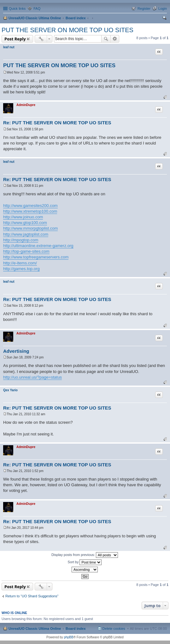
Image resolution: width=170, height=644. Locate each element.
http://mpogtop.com (21, 240)
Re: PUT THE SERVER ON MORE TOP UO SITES (57, 123)
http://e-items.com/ (20, 263)
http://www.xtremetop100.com (30, 211)
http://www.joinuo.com (23, 217)
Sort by (85, 562)
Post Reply (15, 39)
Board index (76, 18)
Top (165, 97)
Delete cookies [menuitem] (114, 629)
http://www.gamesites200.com (30, 206)
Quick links (17, 9)
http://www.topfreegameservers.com (36, 257)
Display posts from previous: (85, 555)
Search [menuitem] (164, 19)
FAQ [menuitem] (37, 9)
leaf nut (9, 47)
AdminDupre (26, 105)
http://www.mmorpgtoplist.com (30, 228)
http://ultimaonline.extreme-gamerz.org (38, 246)
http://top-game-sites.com (26, 251)
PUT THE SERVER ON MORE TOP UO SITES (67, 30)
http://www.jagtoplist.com (26, 234)
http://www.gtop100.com (25, 223)
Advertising (16, 351)
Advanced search (115, 39)
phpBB (69, 637)
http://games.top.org (21, 269)
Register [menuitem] (144, 9)
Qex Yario (10, 390)
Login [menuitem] (163, 9)
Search (106, 39)
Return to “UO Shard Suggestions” (32, 596)
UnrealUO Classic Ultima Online (35, 18)
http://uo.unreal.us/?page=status (32, 377)
